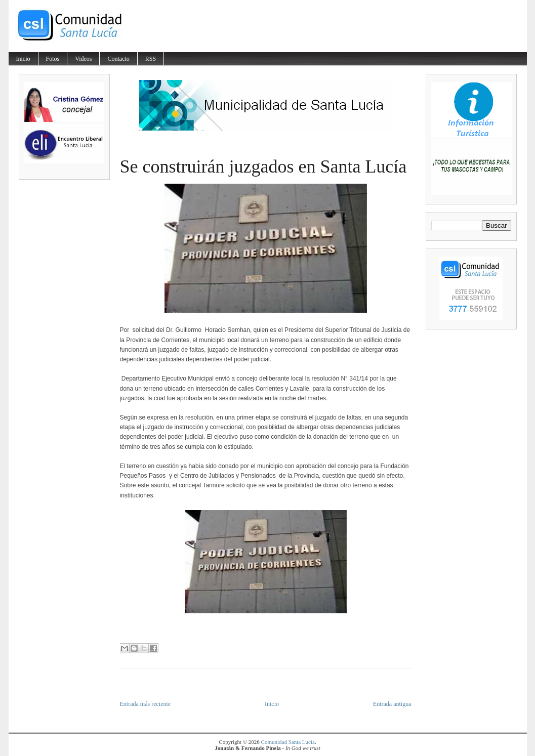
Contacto (118, 59)
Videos (83, 59)
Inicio (23, 59)
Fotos (53, 59)
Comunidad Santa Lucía (288, 742)
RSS (151, 59)
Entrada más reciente (146, 704)
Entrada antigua (392, 704)
